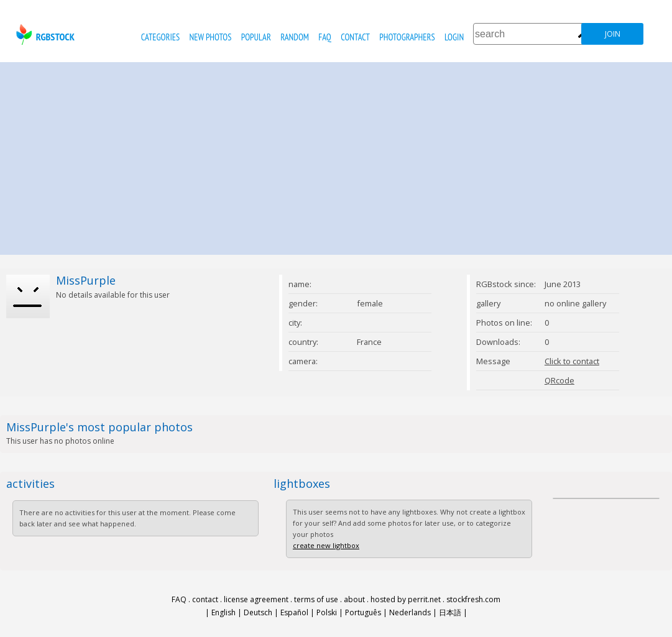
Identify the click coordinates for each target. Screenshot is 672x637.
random (295, 37)
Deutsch (258, 612)
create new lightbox (326, 545)
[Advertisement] (336, 155)
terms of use (316, 599)
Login (454, 37)
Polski (327, 612)
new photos (211, 37)
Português (363, 612)
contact (355, 37)
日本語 (450, 612)
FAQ (324, 37)
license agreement (256, 599)
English (223, 612)
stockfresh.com (473, 599)
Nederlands (410, 612)
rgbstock (44, 34)
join (613, 34)
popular (256, 37)
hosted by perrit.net (406, 599)
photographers (407, 37)
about (354, 599)
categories (160, 37)
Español (294, 612)
